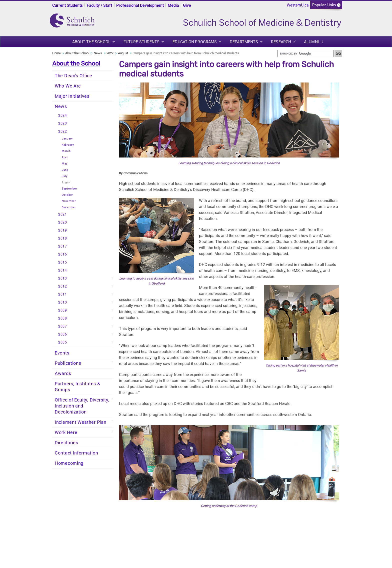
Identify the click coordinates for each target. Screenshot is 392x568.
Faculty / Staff (99, 5)
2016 (63, 254)
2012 (63, 286)
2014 (63, 270)
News (98, 53)
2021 (63, 214)
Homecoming (69, 463)
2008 (63, 318)
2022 (110, 53)
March (66, 151)
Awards (63, 373)
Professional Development (140, 5)
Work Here (66, 432)
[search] (305, 53)
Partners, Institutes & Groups (77, 387)
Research (281, 42)
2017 (63, 246)
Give (187, 5)
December (69, 207)
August (123, 53)
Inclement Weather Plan (80, 422)
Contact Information (76, 453)
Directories (66, 443)
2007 (63, 326)
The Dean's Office (73, 76)
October (67, 195)
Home (56, 53)
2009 (63, 310)
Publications (68, 363)
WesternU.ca (298, 5)
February (68, 145)
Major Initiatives (72, 96)
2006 (63, 334)
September (69, 189)
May (65, 164)
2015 (63, 262)
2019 (63, 230)
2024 (63, 115)
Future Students (142, 42)
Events (62, 353)
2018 (63, 238)
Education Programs (195, 42)
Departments (244, 42)
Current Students (67, 5)
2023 (63, 123)
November (69, 201)
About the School (91, 42)
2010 (63, 302)
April (65, 157)
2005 (63, 342)
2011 (63, 294)
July (65, 176)
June (65, 170)
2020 (63, 222)
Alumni (311, 42)
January (67, 139)
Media (173, 5)
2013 (63, 278)
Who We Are (68, 86)
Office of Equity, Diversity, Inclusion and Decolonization (82, 406)
